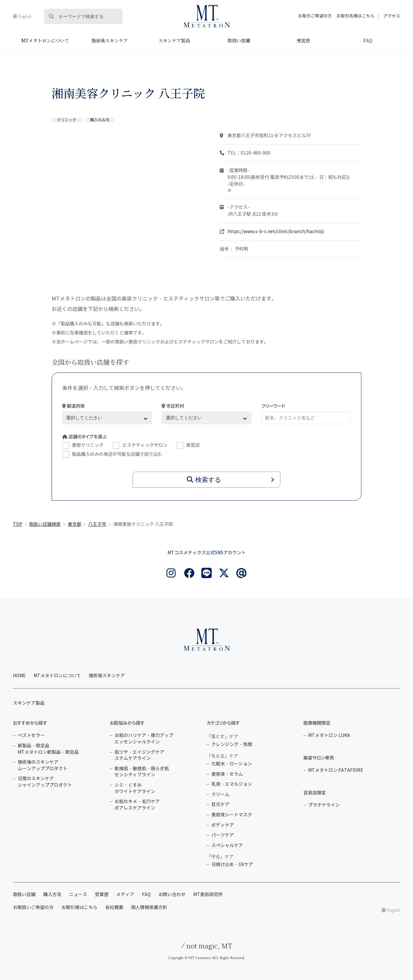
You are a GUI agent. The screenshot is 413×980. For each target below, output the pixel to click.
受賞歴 (303, 40)
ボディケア (223, 825)
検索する (204, 480)
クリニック (67, 120)
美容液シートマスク (232, 815)
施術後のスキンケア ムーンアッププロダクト (43, 766)
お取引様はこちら (79, 908)
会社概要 (114, 908)
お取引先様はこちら (355, 16)
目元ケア (220, 805)
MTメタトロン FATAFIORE (336, 770)
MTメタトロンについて (45, 40)
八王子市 (97, 524)
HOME (19, 676)
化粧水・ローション (232, 764)
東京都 (75, 524)
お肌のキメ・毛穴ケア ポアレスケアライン (137, 805)
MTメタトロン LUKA (329, 735)
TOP (18, 524)
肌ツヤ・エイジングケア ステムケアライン (139, 755)
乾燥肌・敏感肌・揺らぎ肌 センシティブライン (142, 772)
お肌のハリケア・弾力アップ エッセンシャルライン (144, 739)
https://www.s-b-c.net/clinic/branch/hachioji (276, 232)
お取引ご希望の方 (315, 16)
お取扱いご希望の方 (33, 908)
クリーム (220, 795)
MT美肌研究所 (208, 895)
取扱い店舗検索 (45, 524)
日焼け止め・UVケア (232, 865)
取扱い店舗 (239, 40)
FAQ (368, 40)
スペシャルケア (227, 846)
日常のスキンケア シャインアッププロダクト (45, 782)
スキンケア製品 (174, 40)
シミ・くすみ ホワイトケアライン (135, 788)
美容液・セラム (227, 774)
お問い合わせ (172, 895)
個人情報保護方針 (149, 908)
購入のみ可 (100, 120)
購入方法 (52, 895)
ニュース (78, 895)
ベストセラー (31, 735)
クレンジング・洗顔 (232, 745)
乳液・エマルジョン (232, 784)
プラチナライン (324, 805)
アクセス (392, 16)
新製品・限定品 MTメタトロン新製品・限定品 (48, 749)
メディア (125, 895)
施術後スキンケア (110, 40)
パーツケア (223, 835)
